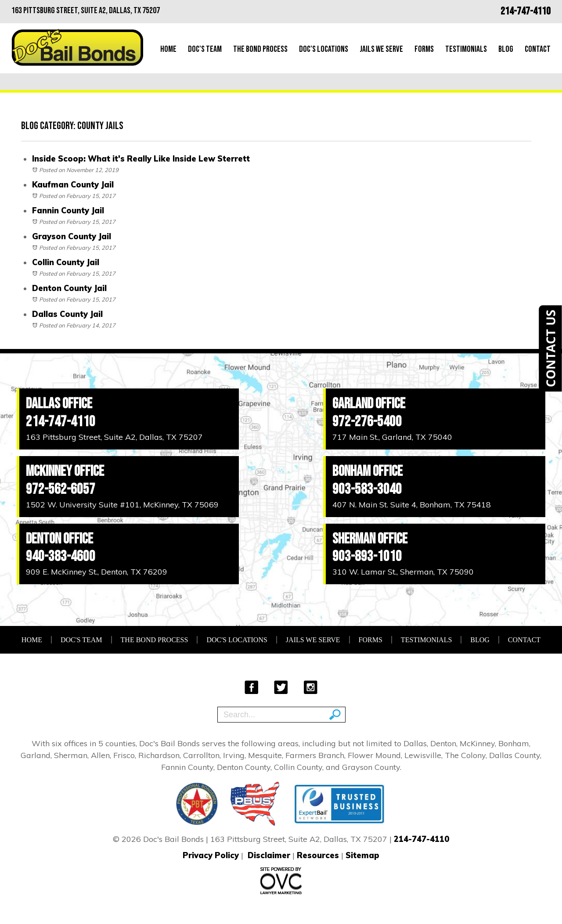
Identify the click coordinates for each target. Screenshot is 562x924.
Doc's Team (205, 49)
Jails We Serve (381, 49)
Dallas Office (59, 404)
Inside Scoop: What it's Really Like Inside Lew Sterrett (141, 159)
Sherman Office (370, 539)
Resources (318, 855)
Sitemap (362, 855)
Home (168, 49)
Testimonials (466, 49)
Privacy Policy (211, 855)
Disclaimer (269, 855)
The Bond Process (260, 49)
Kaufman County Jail (73, 185)
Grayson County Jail (72, 236)
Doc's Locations (324, 49)
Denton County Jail (69, 288)
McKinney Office (65, 471)
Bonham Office (367, 471)
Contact (538, 49)
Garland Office (369, 404)
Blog (506, 49)
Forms (424, 49)
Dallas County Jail (67, 314)
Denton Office (59, 539)
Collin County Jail (66, 262)
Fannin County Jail (68, 210)
